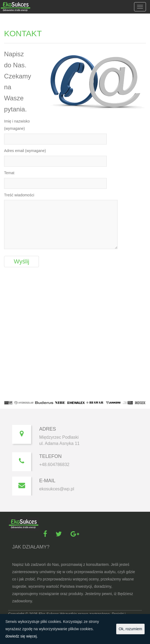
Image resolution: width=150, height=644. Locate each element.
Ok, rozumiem (130, 629)
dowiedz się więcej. (22, 636)
